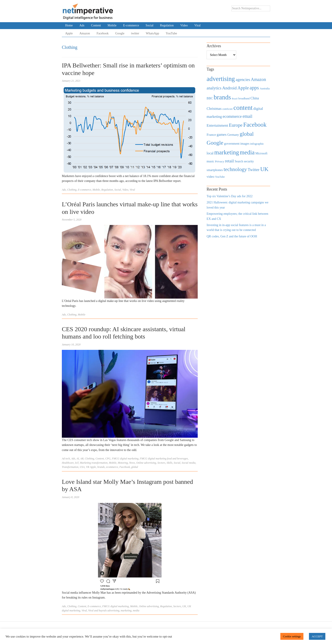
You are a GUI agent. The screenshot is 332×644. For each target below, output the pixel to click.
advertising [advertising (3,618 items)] (221, 79)
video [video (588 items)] (210, 176)
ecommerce (112, 467)
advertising (113, 611)
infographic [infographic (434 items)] (257, 144)
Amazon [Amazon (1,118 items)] (259, 79)
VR (88, 467)
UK (184, 606)
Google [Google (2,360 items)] (215, 143)
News (132, 463)
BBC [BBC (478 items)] (210, 98)
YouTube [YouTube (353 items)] (220, 177)
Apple (69, 33)
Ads (82, 25)
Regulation (167, 25)
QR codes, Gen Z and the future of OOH (232, 236)
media (136, 611)
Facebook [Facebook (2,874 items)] (255, 125)
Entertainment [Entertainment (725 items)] (217, 125)
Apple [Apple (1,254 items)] (243, 88)
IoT (77, 463)
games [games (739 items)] (222, 135)
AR (82, 459)
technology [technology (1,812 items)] (235, 169)
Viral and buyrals (98, 611)
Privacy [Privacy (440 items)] (220, 161)
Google (120, 33)
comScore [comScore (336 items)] (228, 109)
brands (101, 467)
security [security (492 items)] (249, 161)
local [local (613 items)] (210, 153)
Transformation (70, 467)
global (135, 467)
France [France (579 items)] (211, 135)
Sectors (161, 463)
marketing (126, 611)
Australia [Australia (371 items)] (265, 89)
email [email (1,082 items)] (247, 116)
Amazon (85, 33)
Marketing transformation (94, 463)
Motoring (123, 463)
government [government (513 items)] (232, 144)
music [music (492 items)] (210, 161)
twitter (135, 33)
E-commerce (131, 25)
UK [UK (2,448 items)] (264, 169)
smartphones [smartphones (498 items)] (215, 170)
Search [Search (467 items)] (239, 161)
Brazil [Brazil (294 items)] (235, 99)
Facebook (103, 33)
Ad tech (66, 459)
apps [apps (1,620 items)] (254, 88)
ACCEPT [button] (317, 636)
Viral (197, 25)
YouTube (171, 33)
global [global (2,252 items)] (247, 134)
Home (69, 25)
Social (149, 25)
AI (78, 459)
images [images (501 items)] (245, 144)
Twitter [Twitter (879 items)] (254, 170)
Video (184, 25)
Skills (170, 463)
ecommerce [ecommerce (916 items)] (232, 116)
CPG (108, 459)
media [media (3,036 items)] (247, 152)
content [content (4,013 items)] (243, 108)
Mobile (112, 25)
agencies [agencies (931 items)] (243, 80)
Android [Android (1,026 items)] (229, 88)
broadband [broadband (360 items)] (244, 98)
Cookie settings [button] (292, 636)
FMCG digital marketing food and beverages (164, 459)
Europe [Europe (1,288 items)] (236, 125)
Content (96, 25)
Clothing (72, 190)
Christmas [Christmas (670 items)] (214, 109)
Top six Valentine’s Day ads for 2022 (229, 196)
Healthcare (68, 463)
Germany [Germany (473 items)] (233, 135)
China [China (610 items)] (255, 98)
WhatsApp (152, 33)
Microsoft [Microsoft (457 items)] (261, 153)
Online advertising (146, 463)
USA (82, 467)
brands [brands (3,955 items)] (222, 97)
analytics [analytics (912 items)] (214, 88)
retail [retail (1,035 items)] (229, 161)
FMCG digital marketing (125, 459)
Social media (189, 463)
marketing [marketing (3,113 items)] (227, 152)
